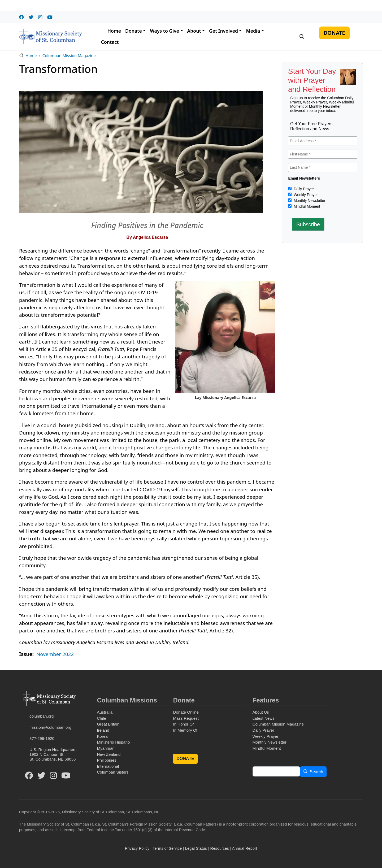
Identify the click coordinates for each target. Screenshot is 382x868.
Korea (102, 736)
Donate (134, 31)
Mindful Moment (306, 206)
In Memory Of (185, 730)
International (108, 766)
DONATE (334, 33)
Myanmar (105, 748)
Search (317, 772)
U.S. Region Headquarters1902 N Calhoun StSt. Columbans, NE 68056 (53, 754)
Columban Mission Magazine (69, 55)
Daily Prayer (303, 189)
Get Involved (223, 31)
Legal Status (196, 848)
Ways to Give (164, 31)
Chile (101, 718)
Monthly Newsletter (309, 201)
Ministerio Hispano (113, 742)
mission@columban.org (50, 727)
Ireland (103, 730)
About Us (261, 712)
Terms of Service (167, 848)
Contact (110, 42)
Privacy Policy (137, 848)
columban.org (42, 716)
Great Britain (108, 724)
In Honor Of (183, 724)
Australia (105, 712)
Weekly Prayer (305, 195)
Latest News (264, 718)
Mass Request (186, 718)
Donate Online (186, 712)
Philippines (107, 760)
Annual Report (245, 848)
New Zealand (109, 754)
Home (114, 31)
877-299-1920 (42, 738)
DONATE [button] (185, 759)
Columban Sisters (113, 772)
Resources (220, 848)
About (194, 31)
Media (253, 31)
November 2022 (55, 654)
